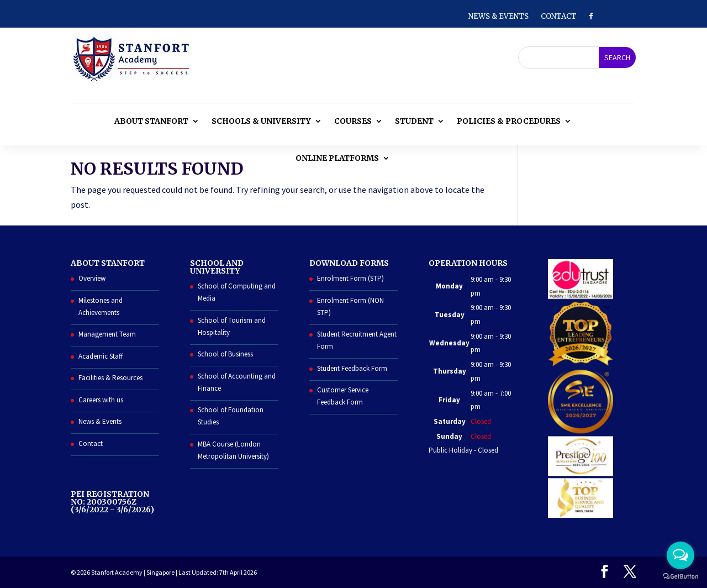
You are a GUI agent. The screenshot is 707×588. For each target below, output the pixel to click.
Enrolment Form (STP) (350, 278)
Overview (92, 278)
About (151, 121)
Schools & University (261, 121)
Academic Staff (101, 356)
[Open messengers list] (680, 555)
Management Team (107, 334)
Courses (353, 121)
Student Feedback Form (352, 368)
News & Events (498, 17)
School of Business (225, 354)
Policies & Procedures (509, 121)
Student (414, 121)
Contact (559, 17)
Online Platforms (337, 158)
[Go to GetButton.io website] (680, 577)
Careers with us (101, 400)
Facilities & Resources (110, 378)
